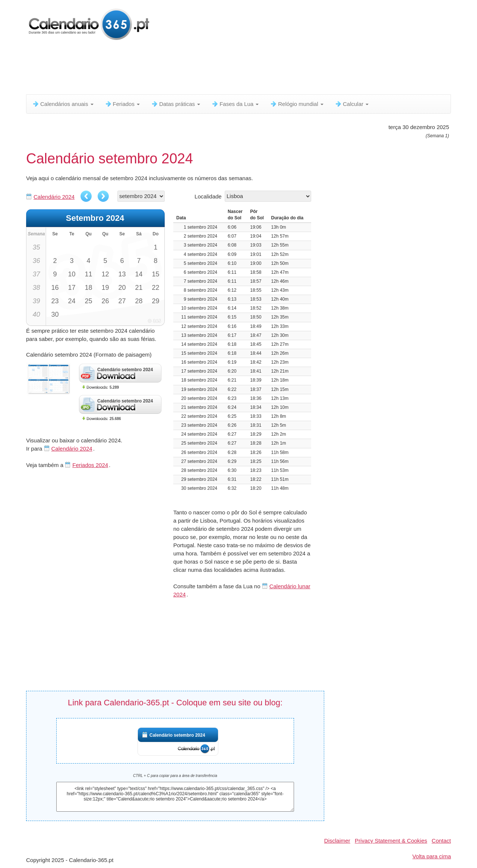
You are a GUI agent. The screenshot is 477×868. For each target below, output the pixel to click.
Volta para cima (432, 856)
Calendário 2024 (54, 197)
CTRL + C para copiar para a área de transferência (175, 776)
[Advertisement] (207, 69)
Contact (441, 841)
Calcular (352, 104)
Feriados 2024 (90, 465)
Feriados (122, 104)
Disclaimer (337, 841)
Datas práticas (176, 104)
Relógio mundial (297, 104)
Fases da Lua (235, 104)
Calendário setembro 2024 (177, 735)
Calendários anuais (63, 104)
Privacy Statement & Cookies (391, 841)
